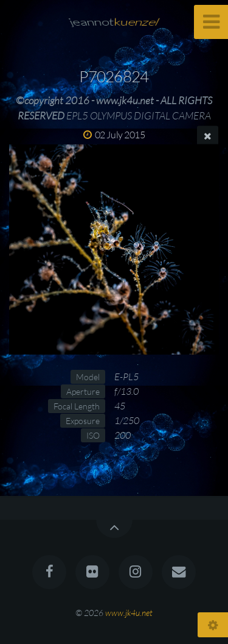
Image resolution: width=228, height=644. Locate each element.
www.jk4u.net (129, 613)
